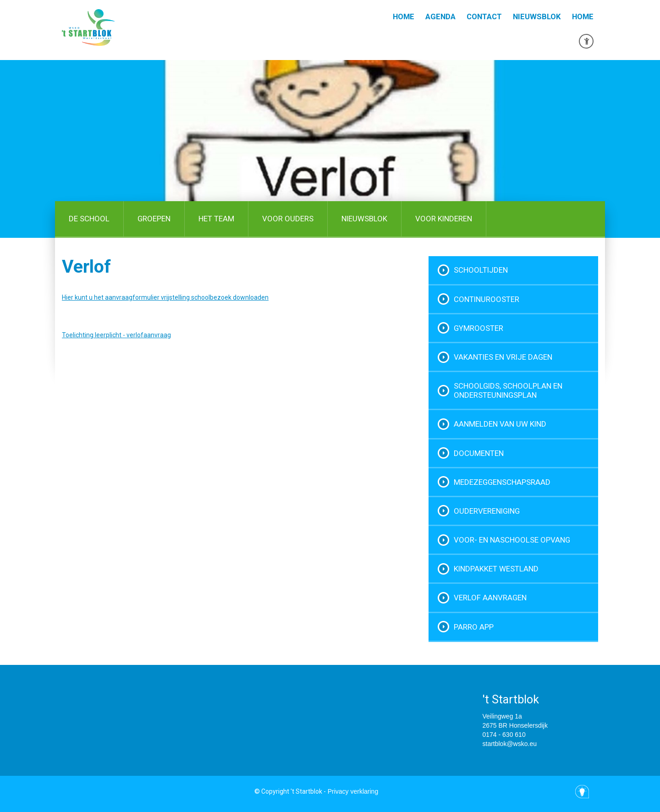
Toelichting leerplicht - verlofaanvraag (116, 335)
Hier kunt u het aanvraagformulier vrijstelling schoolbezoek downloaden (165, 297)
